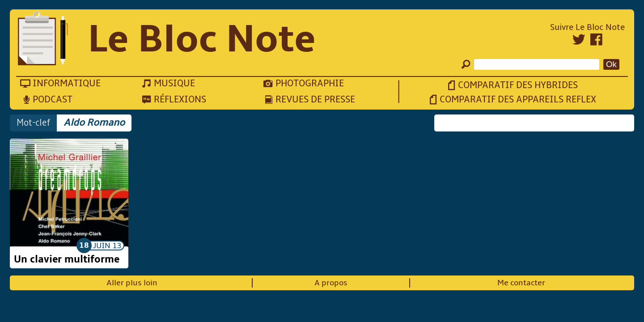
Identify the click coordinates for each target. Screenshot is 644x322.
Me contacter (521, 283)
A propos (331, 283)
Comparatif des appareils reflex (518, 100)
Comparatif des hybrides (518, 85)
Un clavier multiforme (67, 259)
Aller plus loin (132, 283)
